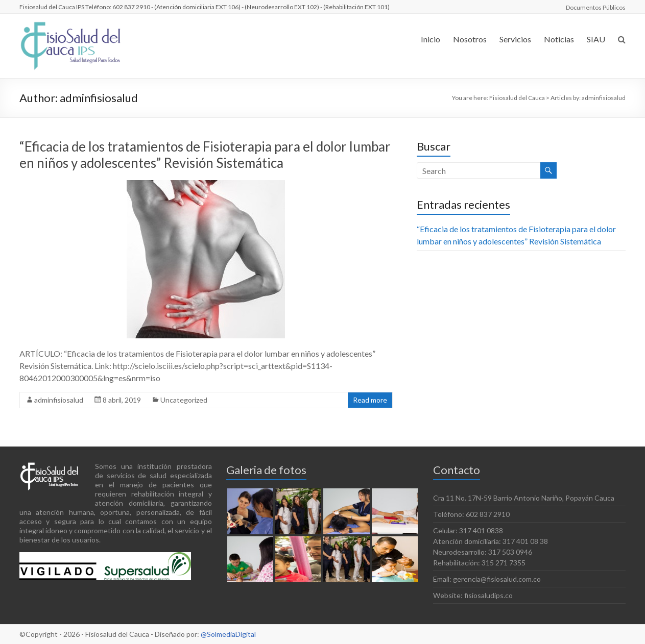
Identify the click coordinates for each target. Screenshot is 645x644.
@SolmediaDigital (228, 634)
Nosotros (470, 39)
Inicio (431, 39)
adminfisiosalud (59, 400)
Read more (370, 400)
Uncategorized (184, 400)
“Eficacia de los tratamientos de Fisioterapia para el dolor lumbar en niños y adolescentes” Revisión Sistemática (205, 155)
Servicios (515, 39)
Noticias (559, 39)
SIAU (596, 39)
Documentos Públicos (596, 7)
